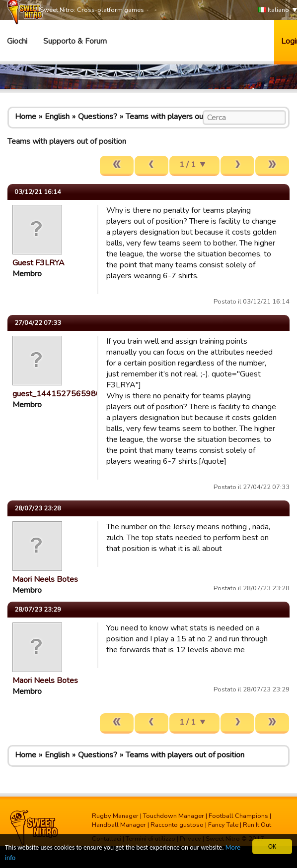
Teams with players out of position (185, 117)
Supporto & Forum (75, 41)
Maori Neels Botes (45, 579)
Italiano (274, 10)
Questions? (98, 117)
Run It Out (257, 825)
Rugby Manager (115, 816)
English (57, 117)
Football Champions (238, 816)
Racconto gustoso (177, 825)
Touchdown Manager (174, 816)
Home (26, 117)
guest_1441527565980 (57, 394)
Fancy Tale (223, 825)
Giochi (17, 41)
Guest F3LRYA (38, 263)
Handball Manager (119, 825)
